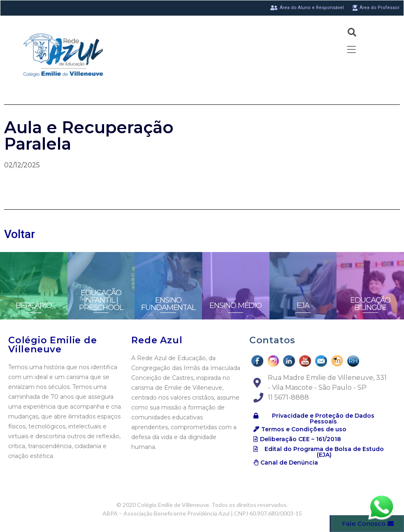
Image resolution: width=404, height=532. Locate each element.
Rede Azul (157, 340)
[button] (320, 419)
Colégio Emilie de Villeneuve (53, 345)
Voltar (20, 234)
